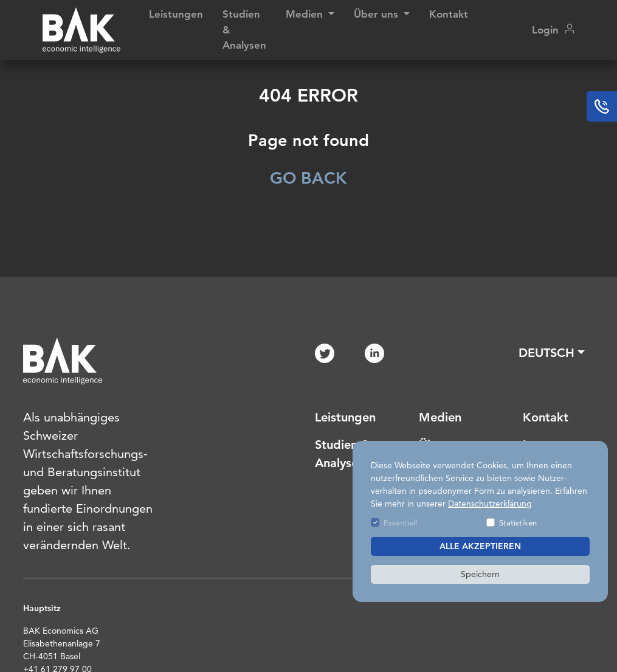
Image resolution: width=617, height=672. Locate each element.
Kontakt (449, 14)
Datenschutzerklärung (490, 504)
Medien (440, 417)
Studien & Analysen (244, 29)
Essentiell (400, 522)
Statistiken (518, 522)
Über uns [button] (377, 14)
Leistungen (176, 14)
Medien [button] (306, 14)
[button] (552, 353)
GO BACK (308, 178)
